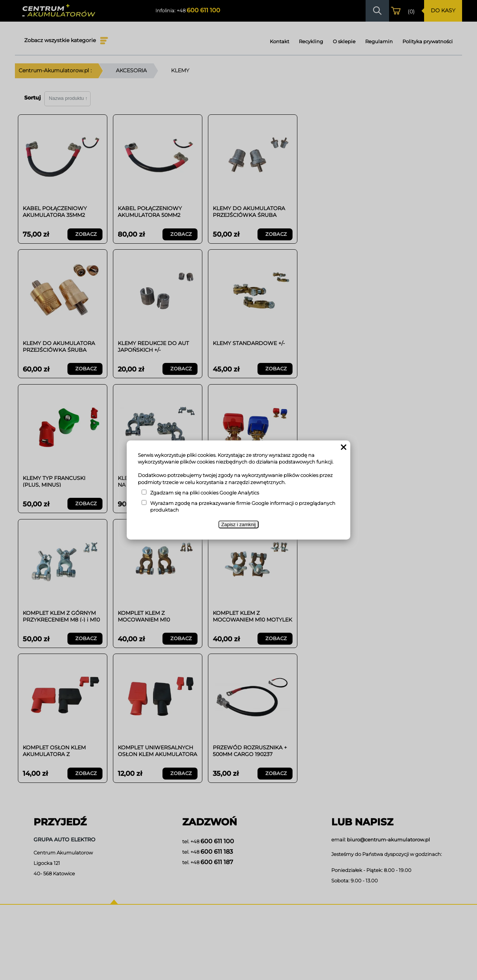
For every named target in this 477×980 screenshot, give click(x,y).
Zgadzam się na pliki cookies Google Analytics (205, 493)
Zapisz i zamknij (238, 524)
